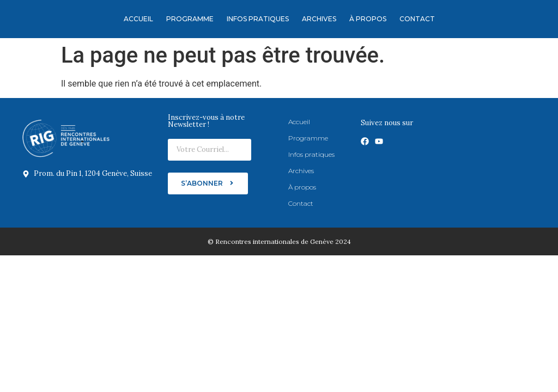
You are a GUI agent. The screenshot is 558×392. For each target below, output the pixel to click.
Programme (190, 19)
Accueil (138, 19)
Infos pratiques (258, 19)
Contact (417, 19)
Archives (319, 19)
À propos (368, 19)
